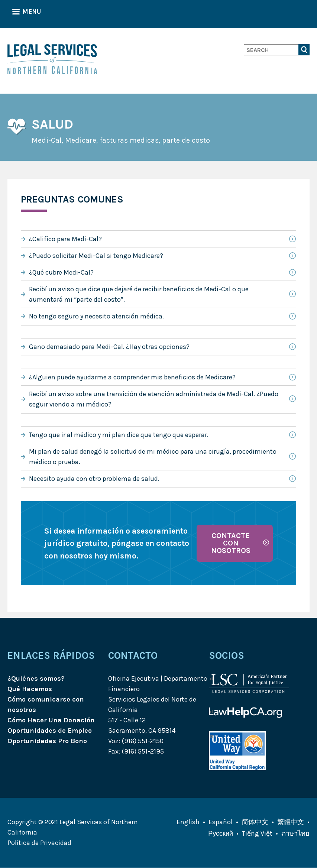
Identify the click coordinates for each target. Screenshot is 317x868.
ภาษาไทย (295, 833)
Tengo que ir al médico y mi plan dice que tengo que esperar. (119, 435)
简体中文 (255, 822)
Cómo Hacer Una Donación (51, 720)
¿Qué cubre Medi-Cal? (61, 272)
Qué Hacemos (30, 689)
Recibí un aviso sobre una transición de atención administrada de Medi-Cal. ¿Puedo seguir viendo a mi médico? (154, 399)
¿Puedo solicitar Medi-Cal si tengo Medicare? (96, 256)
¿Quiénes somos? (36, 678)
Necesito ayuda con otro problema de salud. (94, 479)
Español (221, 822)
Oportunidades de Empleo (50, 731)
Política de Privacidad (39, 843)
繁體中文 (291, 822)
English (188, 822)
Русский (221, 833)
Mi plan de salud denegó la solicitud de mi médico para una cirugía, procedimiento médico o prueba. (153, 457)
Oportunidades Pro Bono (47, 741)
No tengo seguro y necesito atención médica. (96, 316)
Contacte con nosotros (231, 543)
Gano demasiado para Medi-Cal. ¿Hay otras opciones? (109, 347)
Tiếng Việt (257, 833)
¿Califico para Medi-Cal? (65, 239)
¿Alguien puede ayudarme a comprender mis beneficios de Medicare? (132, 377)
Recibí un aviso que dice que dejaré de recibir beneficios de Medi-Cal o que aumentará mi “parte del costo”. (139, 294)
